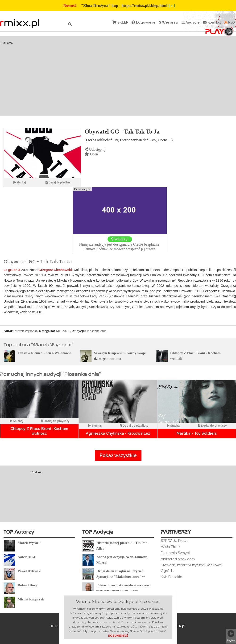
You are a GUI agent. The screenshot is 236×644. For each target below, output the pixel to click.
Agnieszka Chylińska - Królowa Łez (118, 433)
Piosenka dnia (97, 331)
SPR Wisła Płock (174, 541)
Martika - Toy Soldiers (197, 433)
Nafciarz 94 (26, 557)
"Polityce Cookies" (153, 631)
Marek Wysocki (26, 331)
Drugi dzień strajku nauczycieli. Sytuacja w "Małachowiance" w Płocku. (121, 577)
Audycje (191, 22)
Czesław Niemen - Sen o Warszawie (44, 353)
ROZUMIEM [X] (118, 636)
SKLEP (120, 22)
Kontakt (212, 22)
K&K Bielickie (171, 577)
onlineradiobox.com (178, 559)
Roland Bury (27, 585)
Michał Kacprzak (31, 599)
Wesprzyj (169, 22)
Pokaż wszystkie (118, 455)
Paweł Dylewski (29, 571)
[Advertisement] (118, 76)
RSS (230, 22)
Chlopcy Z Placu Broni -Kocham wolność (39, 431)
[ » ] (172, 6)
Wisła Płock (171, 547)
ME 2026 (63, 331)
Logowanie (144, 22)
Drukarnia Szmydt (176, 553)
